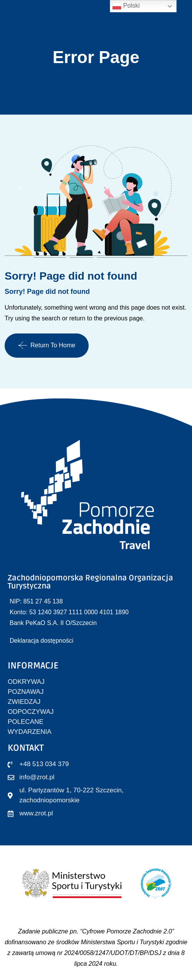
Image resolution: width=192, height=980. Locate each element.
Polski (126, 6)
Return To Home (47, 345)
